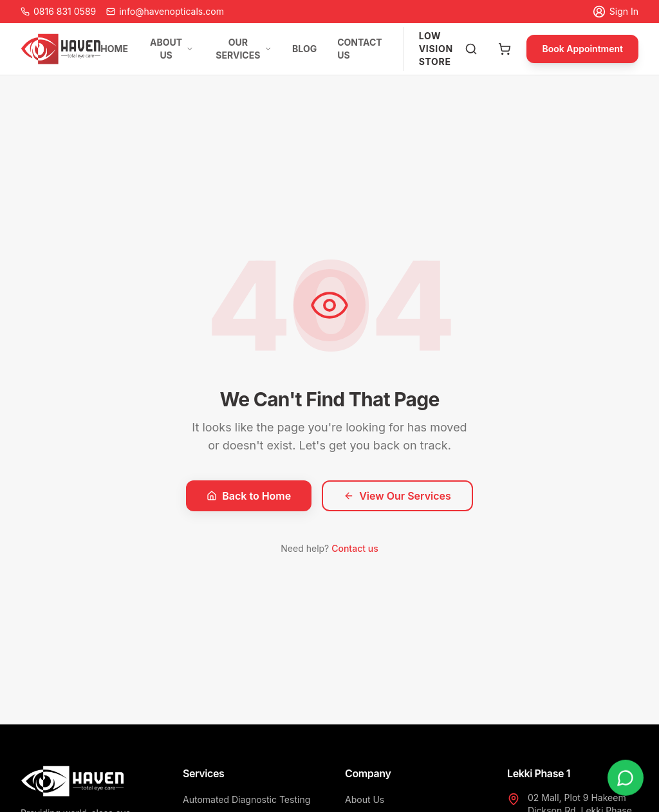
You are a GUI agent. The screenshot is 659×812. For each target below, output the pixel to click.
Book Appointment (582, 49)
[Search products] (471, 49)
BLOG (304, 49)
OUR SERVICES (244, 49)
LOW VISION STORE (436, 49)
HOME (114, 49)
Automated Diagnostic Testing (246, 799)
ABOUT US (172, 49)
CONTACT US (359, 49)
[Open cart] (505, 49)
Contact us (355, 548)
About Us (365, 799)
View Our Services (397, 496)
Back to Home (249, 496)
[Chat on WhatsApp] (626, 778)
